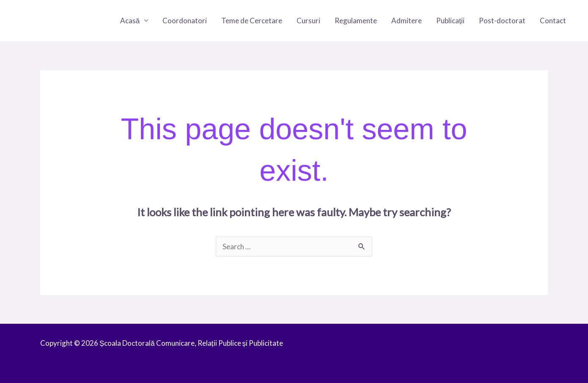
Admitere (407, 21)
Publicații (450, 21)
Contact (553, 21)
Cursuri (308, 21)
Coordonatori (185, 21)
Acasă (130, 21)
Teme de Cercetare (252, 21)
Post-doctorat (502, 21)
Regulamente (356, 21)
